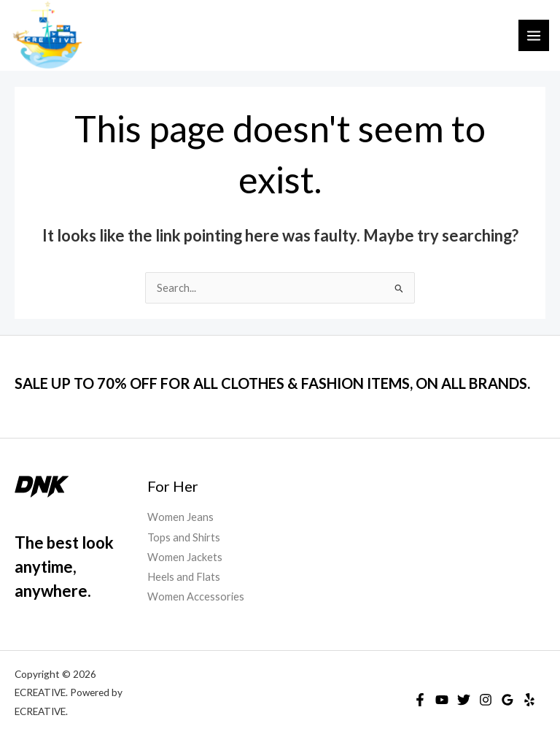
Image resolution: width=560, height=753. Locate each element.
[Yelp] (529, 700)
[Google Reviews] (507, 700)
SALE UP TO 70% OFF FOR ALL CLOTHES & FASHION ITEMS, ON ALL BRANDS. (272, 383)
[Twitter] (464, 700)
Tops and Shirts (184, 537)
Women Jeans (180, 517)
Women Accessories (196, 596)
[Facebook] (420, 700)
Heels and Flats (184, 577)
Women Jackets (185, 557)
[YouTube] (442, 700)
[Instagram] (486, 700)
